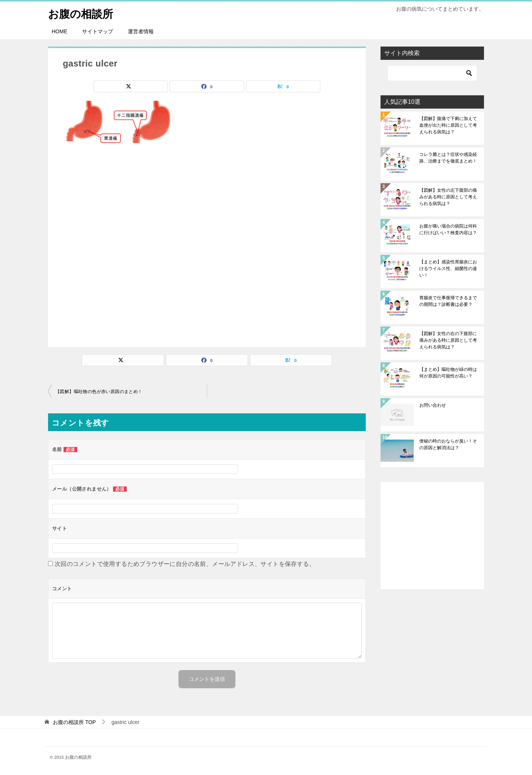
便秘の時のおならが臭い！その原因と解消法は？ (448, 444)
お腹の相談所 (82, 13)
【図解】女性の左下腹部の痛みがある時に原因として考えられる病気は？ (448, 197)
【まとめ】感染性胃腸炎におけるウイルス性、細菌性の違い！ (448, 269)
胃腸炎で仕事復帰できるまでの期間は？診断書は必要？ (448, 301)
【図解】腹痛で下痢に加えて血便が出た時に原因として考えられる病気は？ (448, 125)
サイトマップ (98, 31)
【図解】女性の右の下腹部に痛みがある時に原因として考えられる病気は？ (448, 340)
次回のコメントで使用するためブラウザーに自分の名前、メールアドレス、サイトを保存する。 (185, 564)
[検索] (432, 73)
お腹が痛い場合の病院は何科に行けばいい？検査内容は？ (448, 229)
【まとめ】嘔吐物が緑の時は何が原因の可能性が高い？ (448, 373)
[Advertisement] (207, 246)
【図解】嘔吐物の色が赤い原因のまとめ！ (99, 392)
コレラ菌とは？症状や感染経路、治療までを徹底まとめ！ (448, 158)
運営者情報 (141, 31)
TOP (74, 722)
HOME (59, 31)
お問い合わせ (433, 405)
